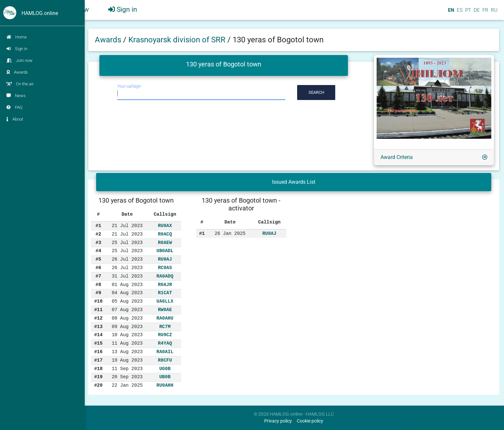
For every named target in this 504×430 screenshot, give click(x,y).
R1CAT (165, 293)
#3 (98, 243)
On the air (20, 84)
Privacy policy (278, 421)
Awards (17, 72)
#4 (98, 251)
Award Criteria (397, 157)
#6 (98, 268)
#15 (98, 343)
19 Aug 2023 (127, 360)
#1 (98, 226)
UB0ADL (165, 251)
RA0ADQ (165, 276)
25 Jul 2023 (127, 243)
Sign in (17, 49)
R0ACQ (165, 234)
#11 (98, 310)
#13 (98, 327)
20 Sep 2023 (127, 377)
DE (476, 13)
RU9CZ (165, 335)
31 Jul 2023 (127, 276)
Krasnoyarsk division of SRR (178, 40)
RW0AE (165, 310)
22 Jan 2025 (127, 385)
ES (459, 13)
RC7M (165, 327)
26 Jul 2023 (127, 259)
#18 (98, 369)
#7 (98, 276)
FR (485, 13)
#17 (98, 360)
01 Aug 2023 (127, 285)
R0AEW (165, 243)
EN (450, 13)
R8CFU (165, 360)
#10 (98, 301)
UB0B (165, 377)
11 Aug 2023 (127, 343)
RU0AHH (165, 385)
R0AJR (165, 285)
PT (468, 13)
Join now (20, 60)
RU (494, 13)
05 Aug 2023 (127, 301)
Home (17, 37)
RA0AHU (165, 318)
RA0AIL (165, 352)
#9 (98, 293)
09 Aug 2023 (127, 327)
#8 (98, 285)
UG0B (165, 369)
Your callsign (129, 86)
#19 (98, 377)
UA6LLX (165, 301)
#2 (98, 234)
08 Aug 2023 (127, 318)
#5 (98, 259)
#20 (98, 385)
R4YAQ (165, 343)
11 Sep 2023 (127, 369)
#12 (98, 318)
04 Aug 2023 (127, 293)
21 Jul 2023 (127, 226)
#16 (98, 352)
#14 (98, 335)
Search (316, 92)
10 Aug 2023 (127, 335)
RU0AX (165, 226)
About (15, 119)
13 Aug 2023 (127, 352)
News (16, 96)
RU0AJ (165, 259)
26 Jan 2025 (230, 234)
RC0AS (165, 268)
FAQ (14, 107)
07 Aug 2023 (127, 310)
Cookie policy (310, 421)
